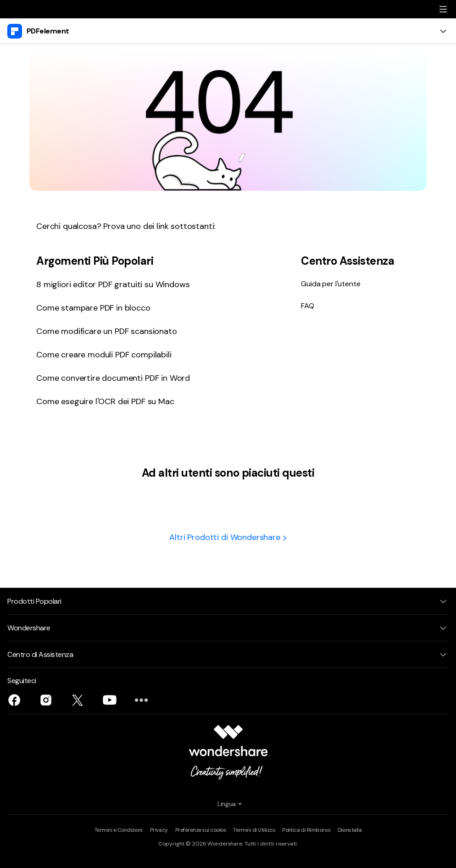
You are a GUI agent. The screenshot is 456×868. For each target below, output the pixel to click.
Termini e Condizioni (119, 830)
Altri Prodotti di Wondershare (228, 537)
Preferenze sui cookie (201, 830)
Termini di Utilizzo (254, 830)
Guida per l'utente (331, 284)
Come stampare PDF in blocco (93, 308)
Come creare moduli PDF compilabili (104, 355)
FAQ (308, 306)
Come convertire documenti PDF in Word (113, 378)
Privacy (159, 830)
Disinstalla (350, 830)
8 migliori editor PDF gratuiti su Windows (113, 284)
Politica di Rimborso (306, 830)
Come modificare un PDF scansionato (107, 331)
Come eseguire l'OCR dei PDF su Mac (105, 401)
